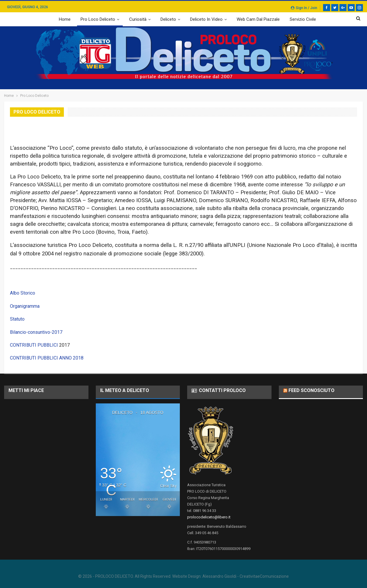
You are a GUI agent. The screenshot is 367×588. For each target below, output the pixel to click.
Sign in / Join (304, 8)
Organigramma (25, 306)
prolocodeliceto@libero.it (209, 517)
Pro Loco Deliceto (98, 19)
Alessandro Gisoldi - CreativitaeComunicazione (246, 576)
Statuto (17, 319)
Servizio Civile (303, 19)
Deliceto (168, 19)
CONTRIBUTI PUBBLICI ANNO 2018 (47, 358)
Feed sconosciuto (311, 390)
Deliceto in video (206, 19)
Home (65, 19)
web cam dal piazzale (258, 19)
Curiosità (138, 19)
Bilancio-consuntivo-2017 (36, 332)
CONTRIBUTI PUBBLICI (34, 345)
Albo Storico (23, 293)
